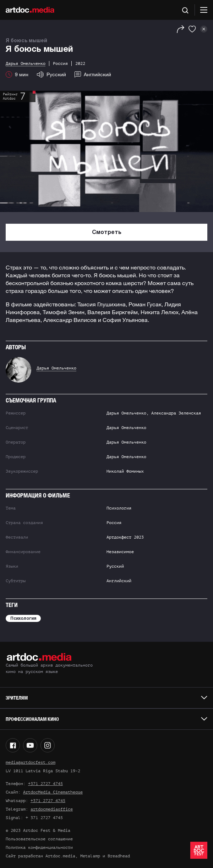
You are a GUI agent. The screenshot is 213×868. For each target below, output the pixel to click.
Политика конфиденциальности (39, 847)
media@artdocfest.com (31, 762)
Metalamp (90, 856)
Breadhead (119, 856)
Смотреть (107, 233)
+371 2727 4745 (45, 784)
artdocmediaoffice (52, 809)
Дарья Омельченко (56, 368)
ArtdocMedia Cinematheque (53, 792)
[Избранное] (192, 29)
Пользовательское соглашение (39, 839)
